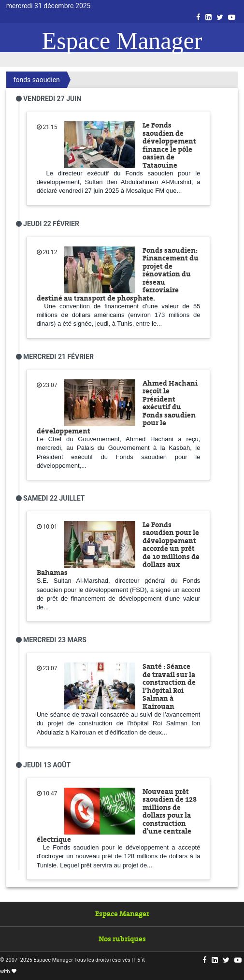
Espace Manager (122, 41)
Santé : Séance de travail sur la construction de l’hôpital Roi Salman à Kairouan (169, 686)
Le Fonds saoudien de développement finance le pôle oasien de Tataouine (169, 145)
